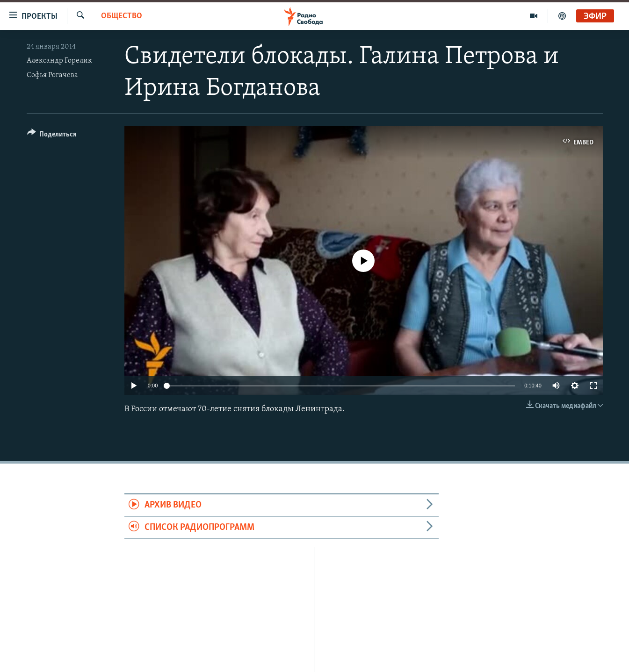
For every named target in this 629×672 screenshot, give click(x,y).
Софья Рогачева (52, 75)
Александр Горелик (59, 61)
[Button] (52, 136)
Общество (122, 16)
